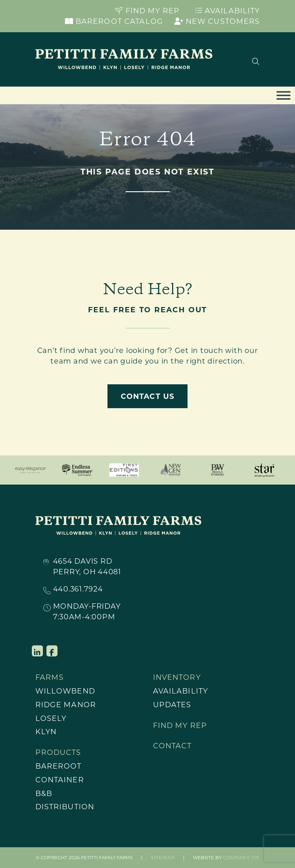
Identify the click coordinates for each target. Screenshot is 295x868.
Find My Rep (147, 11)
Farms (50, 677)
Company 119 (241, 858)
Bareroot (59, 766)
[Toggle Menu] (284, 96)
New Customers (217, 21)
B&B (44, 793)
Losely (51, 718)
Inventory (177, 677)
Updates (172, 705)
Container (60, 780)
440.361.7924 (78, 589)
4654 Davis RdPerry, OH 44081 (87, 566)
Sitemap (163, 858)
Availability (228, 11)
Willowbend (65, 691)
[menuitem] (86, 691)
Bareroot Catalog (114, 21)
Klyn (46, 732)
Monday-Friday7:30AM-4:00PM (87, 611)
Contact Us (147, 396)
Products (58, 752)
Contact (172, 746)
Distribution (65, 807)
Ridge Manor (66, 705)
